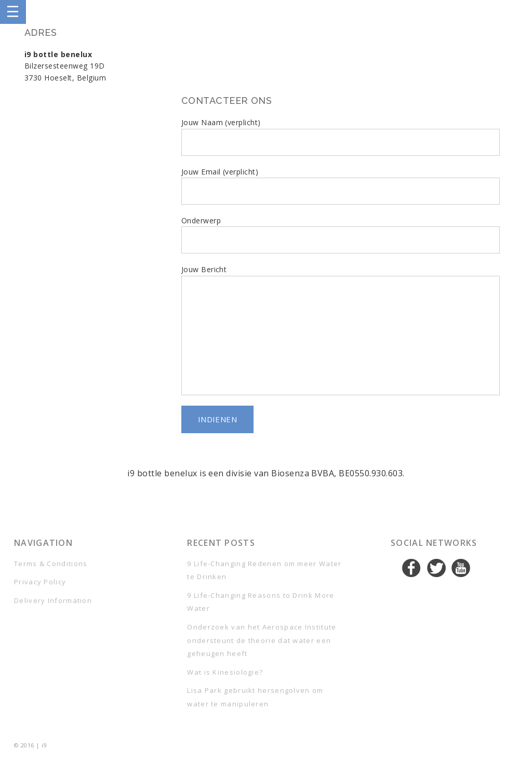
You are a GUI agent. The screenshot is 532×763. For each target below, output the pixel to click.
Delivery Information (53, 600)
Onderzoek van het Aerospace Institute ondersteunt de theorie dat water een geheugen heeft (262, 640)
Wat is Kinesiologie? (225, 672)
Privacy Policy (40, 582)
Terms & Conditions (51, 564)
